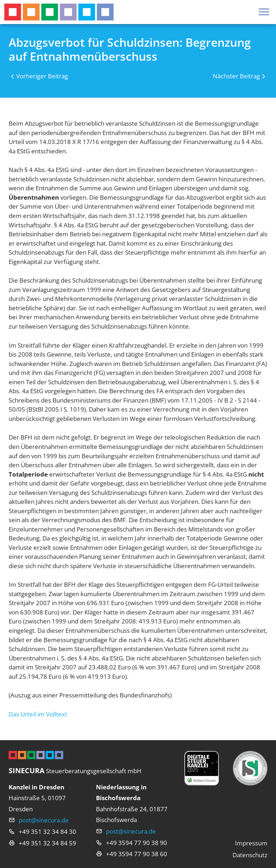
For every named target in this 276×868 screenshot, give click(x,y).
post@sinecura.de (44, 820)
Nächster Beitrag (236, 76)
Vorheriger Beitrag (42, 76)
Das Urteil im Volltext (38, 714)
